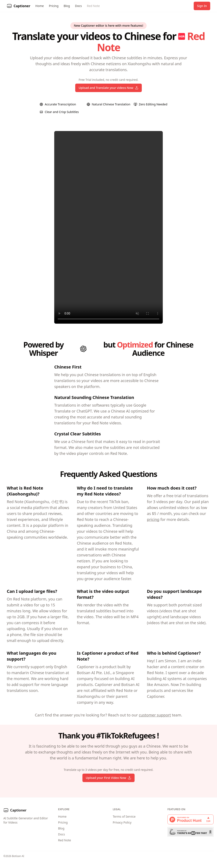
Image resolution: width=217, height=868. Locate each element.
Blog (67, 6)
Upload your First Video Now (109, 778)
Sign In (202, 6)
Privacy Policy (122, 822)
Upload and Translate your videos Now (108, 88)
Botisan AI (18, 856)
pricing (153, 519)
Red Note (93, 6)
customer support (155, 715)
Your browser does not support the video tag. (108, 227)
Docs (78, 6)
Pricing (54, 6)
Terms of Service (124, 816)
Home (40, 6)
